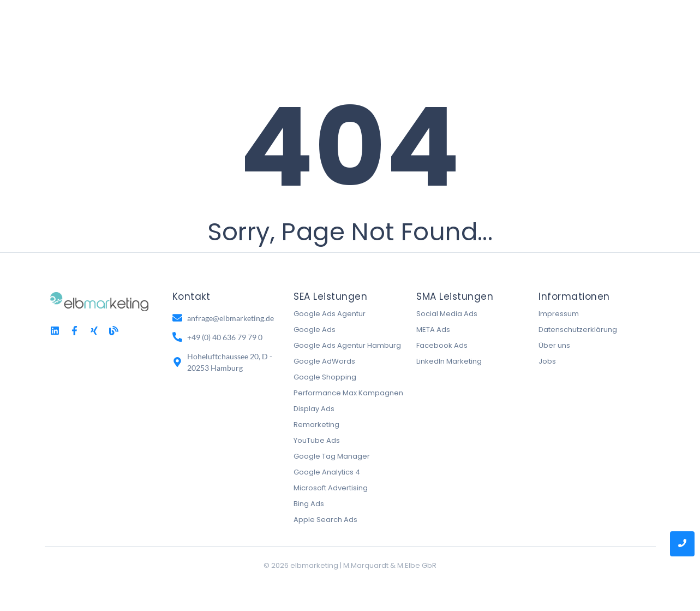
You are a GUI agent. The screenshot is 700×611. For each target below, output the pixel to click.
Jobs (547, 361)
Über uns (554, 345)
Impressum (559, 314)
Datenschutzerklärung (578, 330)
